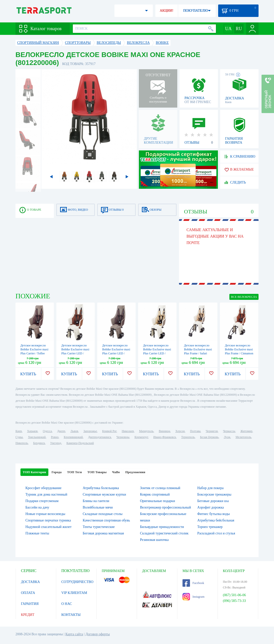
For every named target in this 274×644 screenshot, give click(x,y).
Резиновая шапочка (154, 540)
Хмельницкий (37, 437)
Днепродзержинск (100, 437)
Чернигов (212, 431)
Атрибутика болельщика (101, 488)
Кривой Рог (109, 431)
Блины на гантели (96, 501)
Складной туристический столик (164, 533)
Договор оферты (98, 634)
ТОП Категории (34, 472)
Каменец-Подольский (80, 443)
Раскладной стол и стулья (216, 533)
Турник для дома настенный (46, 494)
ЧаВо (116, 472)
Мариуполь (146, 431)
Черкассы (229, 431)
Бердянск (39, 443)
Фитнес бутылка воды (213, 514)
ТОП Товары (97, 472)
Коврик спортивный (155, 494)
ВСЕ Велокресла (244, 297)
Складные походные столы (103, 514)
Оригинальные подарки (158, 501)
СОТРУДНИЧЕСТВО (77, 582)
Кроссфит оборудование (43, 488)
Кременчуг (141, 437)
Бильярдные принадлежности (162, 527)
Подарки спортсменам (42, 501)
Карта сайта (74, 634)
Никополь (22, 443)
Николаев (128, 431)
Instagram (193, 597)
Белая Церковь (209, 437)
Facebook (193, 583)
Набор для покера (210, 488)
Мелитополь (243, 437)
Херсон (180, 431)
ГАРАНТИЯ (30, 604)
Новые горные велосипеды (45, 514)
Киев (19, 431)
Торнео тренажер (210, 527)
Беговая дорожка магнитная (103, 533)
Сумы (19, 437)
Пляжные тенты (37, 533)
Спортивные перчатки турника (48, 520)
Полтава (195, 431)
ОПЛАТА (28, 593)
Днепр (61, 431)
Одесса (47, 431)
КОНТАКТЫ (71, 615)
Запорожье (90, 431)
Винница (164, 431)
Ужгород (56, 443)
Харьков (32, 431)
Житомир (246, 431)
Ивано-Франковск (165, 437)
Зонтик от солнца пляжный (160, 488)
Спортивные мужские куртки (104, 494)
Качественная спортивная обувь (106, 520)
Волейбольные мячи (98, 507)
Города (57, 472)
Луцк (227, 437)
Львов (74, 431)
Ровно (55, 437)
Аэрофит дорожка (211, 507)
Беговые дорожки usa (213, 501)
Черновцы (123, 437)
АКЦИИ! (167, 11)
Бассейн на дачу (37, 507)
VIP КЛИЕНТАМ (74, 593)
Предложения (135, 472)
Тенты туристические (99, 527)
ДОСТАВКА (30, 582)
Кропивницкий (73, 437)
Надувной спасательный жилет (48, 527)
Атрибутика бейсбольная (216, 520)
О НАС (67, 604)
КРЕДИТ (28, 615)
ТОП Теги (74, 472)
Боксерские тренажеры (214, 494)
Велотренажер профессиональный (166, 507)
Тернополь (188, 437)
